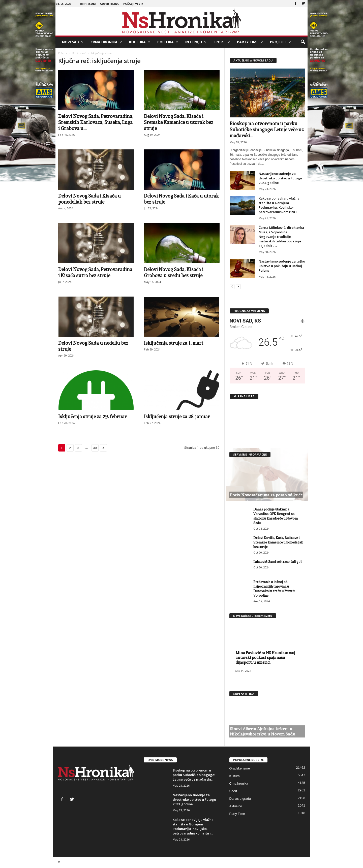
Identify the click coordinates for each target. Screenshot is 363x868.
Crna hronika (106, 42)
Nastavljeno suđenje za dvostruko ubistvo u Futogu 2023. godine (280, 178)
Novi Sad (73, 42)
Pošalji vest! (133, 4)
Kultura (140, 42)
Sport (222, 42)
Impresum (88, 4)
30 (95, 448)
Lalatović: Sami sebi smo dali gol (277, 562)
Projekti (280, 42)
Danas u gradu (240, 799)
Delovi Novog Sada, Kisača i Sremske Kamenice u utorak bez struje (179, 122)
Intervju (196, 42)
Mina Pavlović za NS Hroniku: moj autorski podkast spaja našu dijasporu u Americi (265, 658)
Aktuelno (236, 806)
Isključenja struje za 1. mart (174, 343)
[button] (303, 42)
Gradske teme (240, 768)
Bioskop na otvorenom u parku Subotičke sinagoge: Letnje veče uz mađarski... (267, 130)
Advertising (110, 4)
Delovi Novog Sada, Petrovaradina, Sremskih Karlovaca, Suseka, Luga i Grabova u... (96, 122)
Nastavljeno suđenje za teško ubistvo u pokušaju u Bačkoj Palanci (282, 266)
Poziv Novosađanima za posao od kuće (266, 495)
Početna (63, 53)
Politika (168, 42)
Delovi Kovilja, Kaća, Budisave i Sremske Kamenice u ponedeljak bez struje (278, 542)
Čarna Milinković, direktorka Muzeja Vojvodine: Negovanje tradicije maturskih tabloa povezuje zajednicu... (281, 237)
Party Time (250, 42)
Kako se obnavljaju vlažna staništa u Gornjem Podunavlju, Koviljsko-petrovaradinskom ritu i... (279, 205)
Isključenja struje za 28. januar (177, 416)
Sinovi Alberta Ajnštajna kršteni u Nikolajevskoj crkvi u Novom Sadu (263, 731)
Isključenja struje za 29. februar (93, 416)
